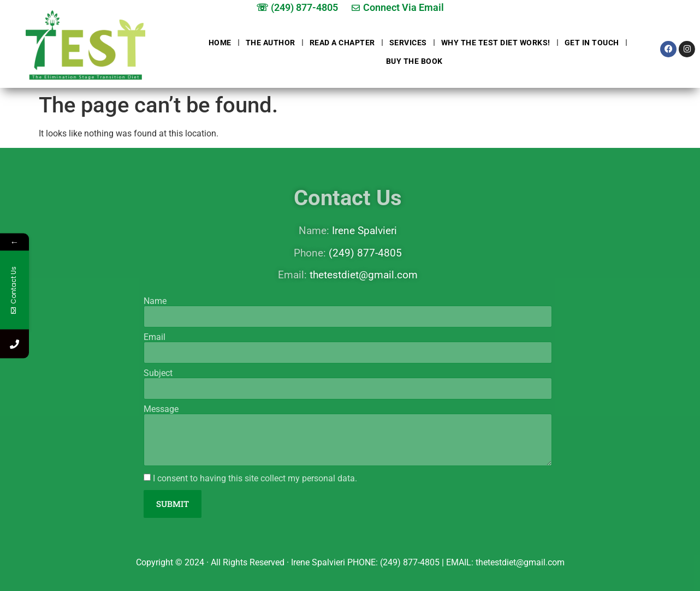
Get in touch (592, 43)
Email (155, 337)
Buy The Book (414, 61)
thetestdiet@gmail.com (364, 275)
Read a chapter (342, 43)
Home (220, 43)
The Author (271, 43)
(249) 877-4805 (365, 253)
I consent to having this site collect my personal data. (255, 478)
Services (408, 43)
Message (161, 409)
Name (155, 301)
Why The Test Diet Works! (496, 43)
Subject (158, 373)
